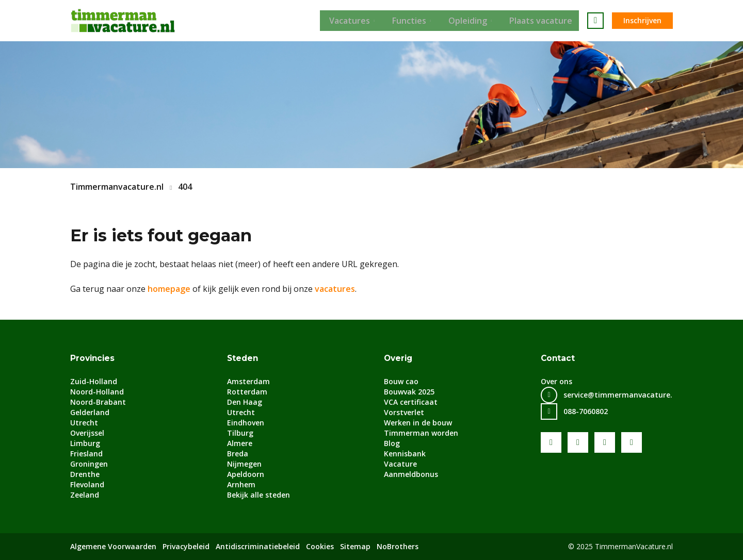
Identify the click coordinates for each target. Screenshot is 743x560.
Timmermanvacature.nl (117, 187)
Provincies (93, 358)
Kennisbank (405, 454)
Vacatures (347, 21)
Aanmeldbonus (411, 474)
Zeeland (85, 495)
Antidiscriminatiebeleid (258, 546)
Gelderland (90, 412)
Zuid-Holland (94, 381)
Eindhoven (246, 423)
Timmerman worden (421, 433)
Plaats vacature (547, 21)
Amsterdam (248, 381)
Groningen (89, 464)
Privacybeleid (186, 546)
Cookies (320, 546)
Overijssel (87, 433)
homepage (169, 289)
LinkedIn (605, 442)
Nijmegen (244, 464)
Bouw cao (401, 381)
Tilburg (240, 433)
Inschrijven (642, 20)
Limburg (85, 443)
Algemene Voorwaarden (113, 546)
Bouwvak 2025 (409, 392)
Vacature (400, 464)
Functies (410, 21)
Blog (392, 443)
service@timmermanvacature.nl (621, 395)
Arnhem (241, 484)
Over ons (556, 381)
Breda (238, 454)
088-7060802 (586, 411)
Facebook (551, 442)
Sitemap (355, 546)
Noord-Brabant (98, 402)
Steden (243, 358)
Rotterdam (247, 392)
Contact (558, 358)
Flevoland (87, 484)
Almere (240, 443)
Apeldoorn (246, 474)
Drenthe (85, 474)
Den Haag (245, 402)
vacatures (335, 289)
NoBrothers (398, 546)
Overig (399, 358)
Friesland (86, 454)
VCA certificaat (411, 402)
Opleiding (471, 21)
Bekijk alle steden (259, 495)
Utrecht (84, 423)
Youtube (578, 442)
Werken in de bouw (418, 423)
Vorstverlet (404, 412)
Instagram (632, 442)
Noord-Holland (97, 392)
